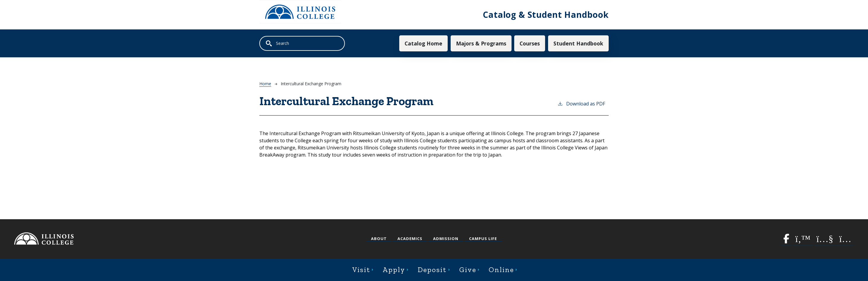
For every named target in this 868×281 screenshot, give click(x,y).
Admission (446, 239)
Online (501, 270)
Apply (394, 270)
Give (468, 270)
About (379, 239)
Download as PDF (581, 104)
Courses (530, 43)
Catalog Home (423, 43)
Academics (410, 239)
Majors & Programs (481, 43)
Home (265, 84)
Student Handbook (578, 43)
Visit (361, 270)
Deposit (432, 270)
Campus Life (483, 239)
